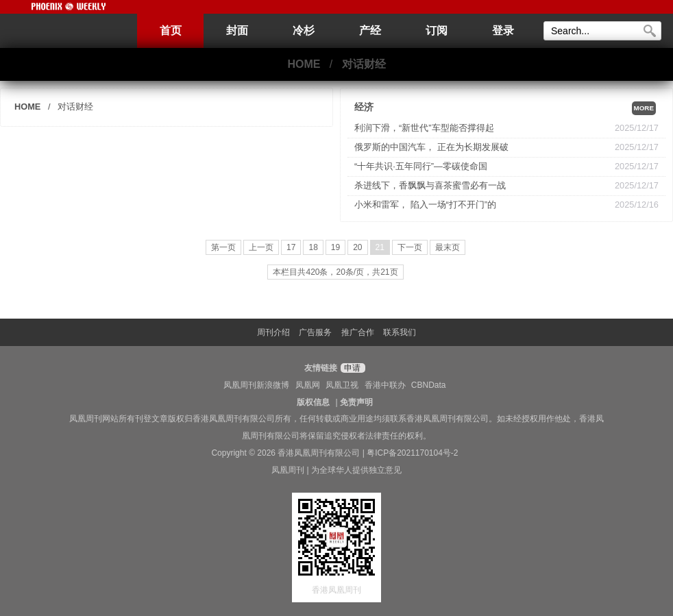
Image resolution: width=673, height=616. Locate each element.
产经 (370, 30)
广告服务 (315, 332)
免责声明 (356, 402)
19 (335, 247)
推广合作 (358, 332)
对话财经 (364, 64)
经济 (364, 107)
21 (380, 247)
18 (313, 247)
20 (357, 247)
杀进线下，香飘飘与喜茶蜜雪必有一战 (430, 185)
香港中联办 (385, 385)
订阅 (437, 30)
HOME (304, 64)
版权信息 (313, 402)
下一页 (410, 247)
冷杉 (304, 30)
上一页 (261, 247)
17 (291, 247)
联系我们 (400, 332)
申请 (351, 368)
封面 (237, 30)
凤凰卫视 (342, 385)
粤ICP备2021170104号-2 (412, 453)
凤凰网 (308, 385)
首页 (171, 30)
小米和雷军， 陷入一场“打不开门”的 (425, 205)
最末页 (448, 247)
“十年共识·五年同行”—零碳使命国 (421, 166)
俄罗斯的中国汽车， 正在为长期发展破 (431, 147)
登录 (503, 30)
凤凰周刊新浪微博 (256, 385)
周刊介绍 (273, 332)
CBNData (429, 385)
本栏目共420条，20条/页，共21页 (335, 272)
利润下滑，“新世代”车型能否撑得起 (424, 128)
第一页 (223, 247)
